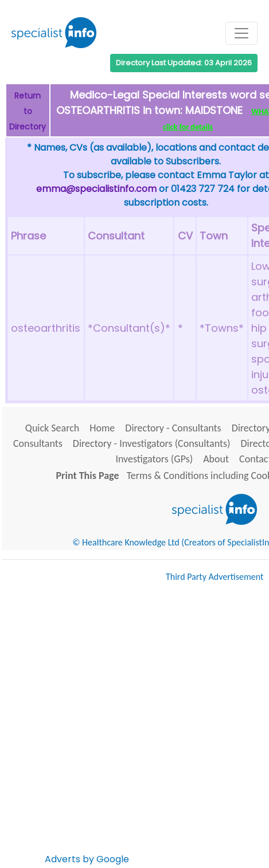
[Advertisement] (134, 728)
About (216, 459)
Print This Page (88, 476)
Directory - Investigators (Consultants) (152, 443)
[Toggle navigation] (241, 33)
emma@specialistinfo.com (96, 189)
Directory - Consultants (173, 428)
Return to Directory (28, 111)
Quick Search (52, 428)
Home (102, 428)
